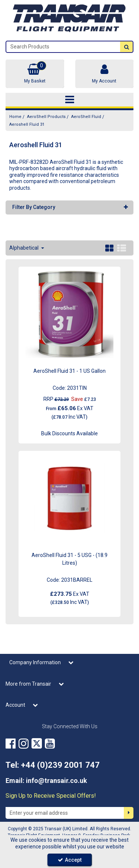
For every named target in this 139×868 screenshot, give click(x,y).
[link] (11, 743)
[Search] (63, 47)
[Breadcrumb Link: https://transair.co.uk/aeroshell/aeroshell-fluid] (86, 117)
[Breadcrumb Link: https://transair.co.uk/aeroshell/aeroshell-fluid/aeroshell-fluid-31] (27, 124)
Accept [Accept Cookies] (70, 860)
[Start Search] (126, 47)
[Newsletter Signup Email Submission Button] (129, 813)
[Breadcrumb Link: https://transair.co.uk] (15, 117)
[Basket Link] (35, 74)
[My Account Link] (105, 74)
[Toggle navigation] (69, 100)
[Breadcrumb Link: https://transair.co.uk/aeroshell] (46, 117)
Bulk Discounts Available (69, 433)
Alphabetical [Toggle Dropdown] (24, 248)
